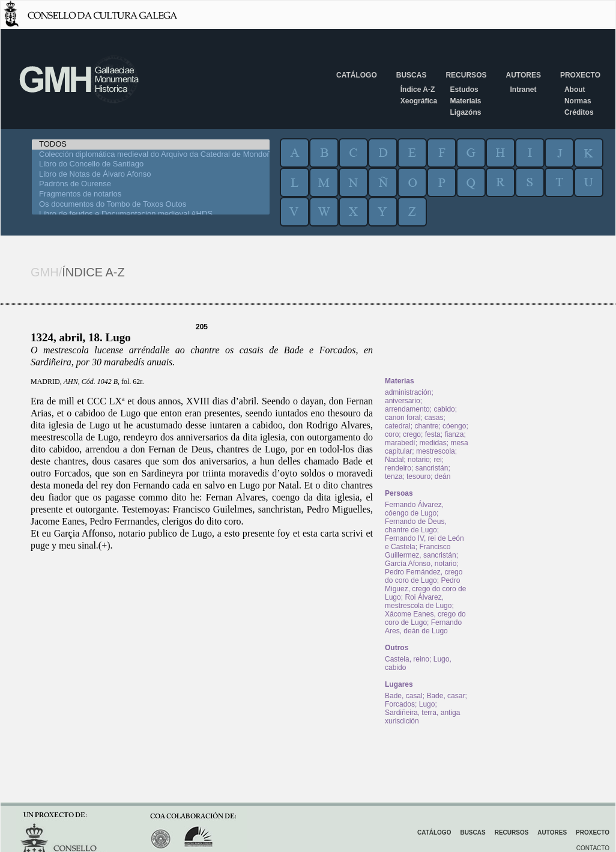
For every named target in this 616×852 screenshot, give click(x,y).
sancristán (432, 468)
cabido (444, 409)
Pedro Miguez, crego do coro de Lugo (425, 589)
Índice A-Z (418, 90)
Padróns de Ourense (151, 184)
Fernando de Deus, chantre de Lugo (416, 526)
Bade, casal (404, 696)
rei (437, 460)
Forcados (400, 704)
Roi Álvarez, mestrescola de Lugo (418, 601)
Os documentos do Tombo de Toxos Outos (151, 205)
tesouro (418, 476)
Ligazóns (465, 112)
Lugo (427, 704)
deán (443, 476)
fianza (454, 434)
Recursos (466, 75)
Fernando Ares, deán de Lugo (423, 627)
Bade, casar (445, 696)
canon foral (403, 418)
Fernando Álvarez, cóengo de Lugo (414, 509)
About (575, 90)
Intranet (523, 90)
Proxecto (580, 75)
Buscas (412, 75)
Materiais (465, 101)
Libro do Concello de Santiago (151, 164)
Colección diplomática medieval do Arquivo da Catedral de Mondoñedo (151, 155)
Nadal (394, 460)
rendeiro (398, 468)
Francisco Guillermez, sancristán (421, 551)
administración (408, 392)
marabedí (400, 443)
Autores (523, 75)
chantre (426, 426)
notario (419, 460)
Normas (578, 101)
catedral (398, 426)
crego (412, 434)
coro (392, 434)
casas (434, 418)
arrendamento (407, 409)
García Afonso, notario (421, 564)
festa (433, 434)
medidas (433, 443)
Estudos (464, 90)
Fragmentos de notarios (151, 194)
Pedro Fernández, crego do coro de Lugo (424, 576)
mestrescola (436, 451)
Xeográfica (419, 101)
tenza (394, 476)
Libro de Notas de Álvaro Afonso (151, 175)
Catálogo (357, 75)
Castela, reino (407, 659)
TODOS (151, 145)
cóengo (454, 426)
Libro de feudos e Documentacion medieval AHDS (151, 214)
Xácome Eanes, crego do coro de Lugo (425, 618)
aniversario (403, 401)
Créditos (579, 112)
